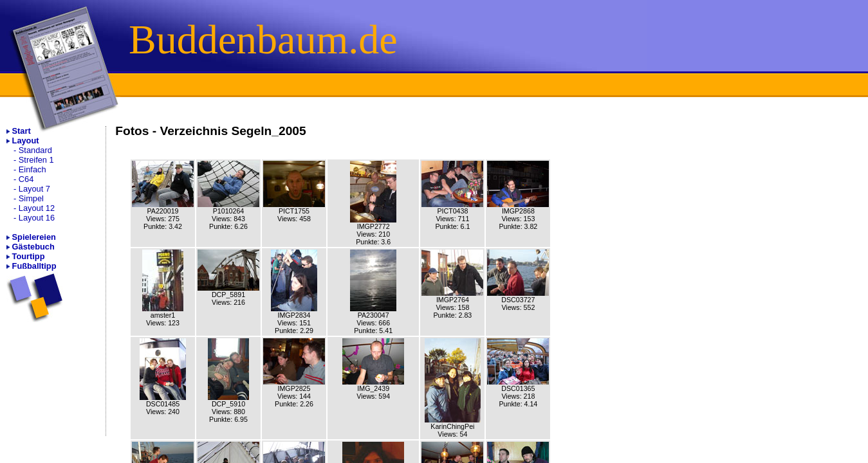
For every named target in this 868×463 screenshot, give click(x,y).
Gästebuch (33, 247)
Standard (35, 150)
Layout (26, 141)
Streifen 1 (36, 160)
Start (22, 131)
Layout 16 (37, 218)
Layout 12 (37, 208)
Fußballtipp (34, 266)
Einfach (32, 169)
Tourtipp (29, 256)
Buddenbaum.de (263, 40)
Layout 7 (34, 189)
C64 (26, 179)
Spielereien (34, 237)
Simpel (31, 198)
